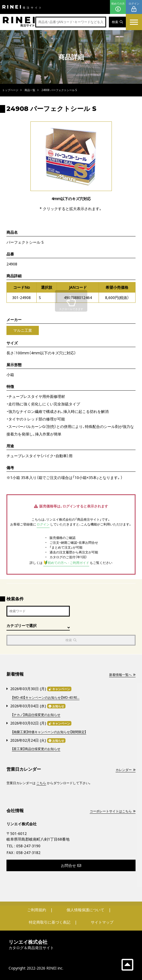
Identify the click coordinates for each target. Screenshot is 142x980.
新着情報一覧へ (122, 675)
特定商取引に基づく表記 (50, 922)
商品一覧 (30, 90)
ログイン (134, 7)
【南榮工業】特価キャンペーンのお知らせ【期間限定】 (49, 732)
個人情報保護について (85, 910)
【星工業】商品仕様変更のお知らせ (36, 749)
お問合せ (71, 865)
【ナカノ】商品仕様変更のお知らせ (36, 715)
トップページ (10, 90)
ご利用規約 (37, 910)
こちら (41, 783)
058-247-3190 (28, 846)
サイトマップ (102, 922)
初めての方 (118, 7)
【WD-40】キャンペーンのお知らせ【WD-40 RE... (46, 698)
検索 (117, 22)
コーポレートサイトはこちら (113, 811)
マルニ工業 (23, 330)
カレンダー (126, 770)
